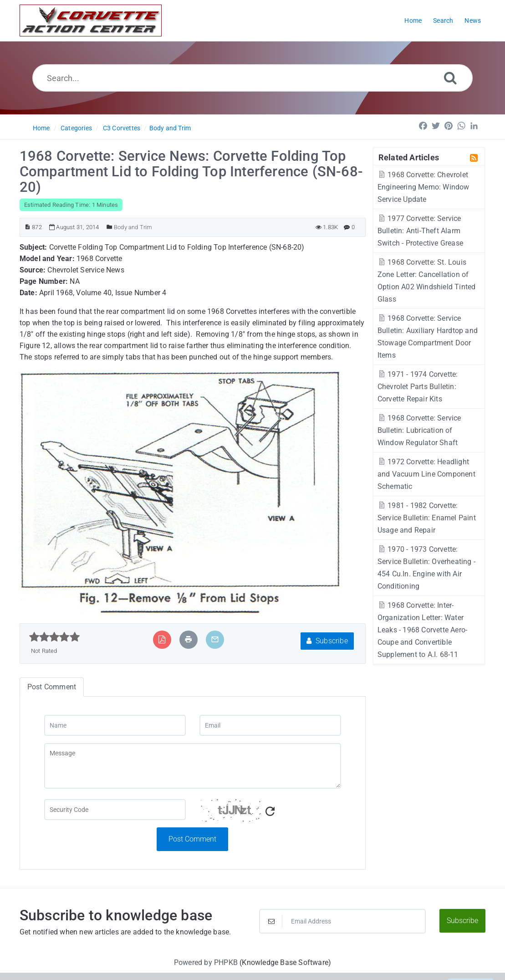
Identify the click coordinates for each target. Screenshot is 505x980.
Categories (76, 128)
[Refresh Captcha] (270, 812)
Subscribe (327, 641)
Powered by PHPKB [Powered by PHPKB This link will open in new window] (206, 962)
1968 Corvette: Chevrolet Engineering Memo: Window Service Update (423, 187)
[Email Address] (342, 921)
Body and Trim (170, 128)
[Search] (450, 78)
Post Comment (192, 839)
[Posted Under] (110, 227)
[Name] (115, 725)
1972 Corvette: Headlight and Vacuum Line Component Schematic (426, 474)
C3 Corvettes (122, 128)
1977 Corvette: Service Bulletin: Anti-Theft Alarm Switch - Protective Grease (420, 231)
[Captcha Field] (115, 810)
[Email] (270, 725)
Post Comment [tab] (52, 687)
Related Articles (409, 157)
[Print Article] (189, 639)
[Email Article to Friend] (215, 639)
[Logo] (91, 21)
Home (41, 128)
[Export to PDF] (162, 639)
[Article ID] (28, 227)
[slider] (54, 637)
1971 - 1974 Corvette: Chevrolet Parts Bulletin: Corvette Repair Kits (418, 387)
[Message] (193, 766)
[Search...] (252, 78)
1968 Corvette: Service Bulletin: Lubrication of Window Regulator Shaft (419, 430)
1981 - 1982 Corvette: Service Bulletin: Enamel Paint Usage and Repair (427, 518)
